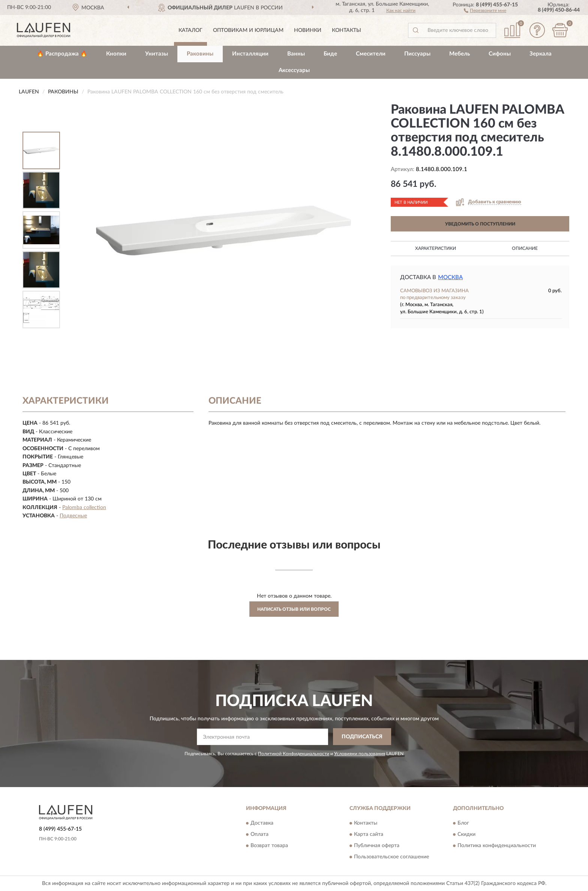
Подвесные (73, 516)
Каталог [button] (190, 30)
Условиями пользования (360, 754)
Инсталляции (250, 54)
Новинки (308, 30)
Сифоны (500, 54)
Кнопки (116, 54)
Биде (330, 54)
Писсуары (417, 54)
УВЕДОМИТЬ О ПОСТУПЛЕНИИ (480, 224)
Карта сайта (369, 834)
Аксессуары (294, 70)
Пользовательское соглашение (391, 857)
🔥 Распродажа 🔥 (62, 54)
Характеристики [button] (436, 248)
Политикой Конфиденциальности (294, 754)
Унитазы (157, 54)
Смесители (371, 54)
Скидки (466, 834)
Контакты (346, 30)
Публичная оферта (377, 846)
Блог (463, 823)
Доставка (262, 823)
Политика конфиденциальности (497, 846)
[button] (485, 10)
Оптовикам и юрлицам (248, 30)
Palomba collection (84, 508)
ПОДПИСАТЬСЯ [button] (362, 737)
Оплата (259, 834)
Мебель (460, 54)
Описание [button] (525, 248)
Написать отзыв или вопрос (294, 609)
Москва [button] (450, 277)
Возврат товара (269, 846)
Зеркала (541, 54)
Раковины (200, 54)
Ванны (296, 54)
